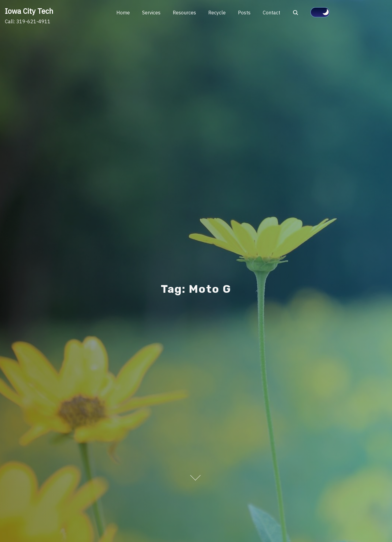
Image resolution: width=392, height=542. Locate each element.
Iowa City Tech (29, 11)
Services (151, 13)
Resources (184, 13)
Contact (271, 13)
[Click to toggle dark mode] (320, 12)
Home (123, 13)
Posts (244, 13)
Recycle (217, 13)
